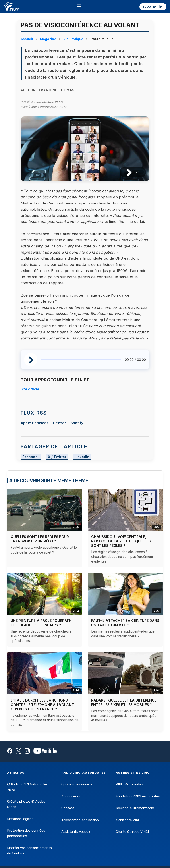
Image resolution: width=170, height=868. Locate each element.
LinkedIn (82, 457)
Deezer (60, 423)
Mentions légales (20, 819)
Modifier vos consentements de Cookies (29, 851)
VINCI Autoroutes (129, 784)
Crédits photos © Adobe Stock (26, 804)
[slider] (81, 360)
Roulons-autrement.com (135, 808)
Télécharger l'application (80, 820)
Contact (68, 808)
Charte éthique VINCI (132, 832)
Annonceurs (71, 796)
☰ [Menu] (79, 7)
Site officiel (30, 389)
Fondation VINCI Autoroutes (138, 796)
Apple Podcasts (35, 423)
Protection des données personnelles (26, 833)
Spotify (77, 423)
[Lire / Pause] (126, 172)
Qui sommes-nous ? (77, 784)
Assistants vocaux (76, 832)
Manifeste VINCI (128, 820)
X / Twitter (57, 457)
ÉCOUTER (153, 7)
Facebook (31, 457)
